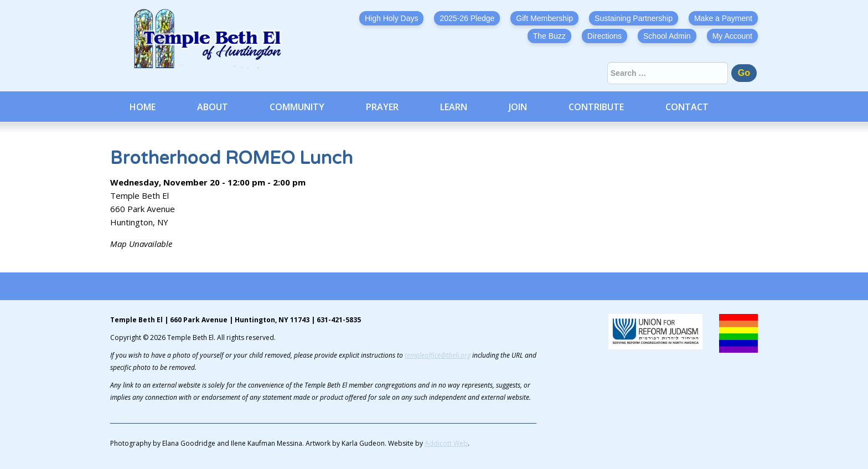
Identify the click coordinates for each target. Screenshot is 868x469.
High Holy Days (391, 18)
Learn (454, 107)
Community (297, 107)
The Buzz (549, 36)
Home (143, 107)
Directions (604, 36)
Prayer (382, 107)
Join (518, 107)
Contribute (596, 107)
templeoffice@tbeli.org (438, 355)
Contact (687, 107)
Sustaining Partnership (634, 18)
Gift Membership (544, 18)
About (213, 107)
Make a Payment (723, 18)
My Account (732, 36)
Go (744, 73)
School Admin (667, 36)
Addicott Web (446, 443)
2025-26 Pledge (467, 18)
